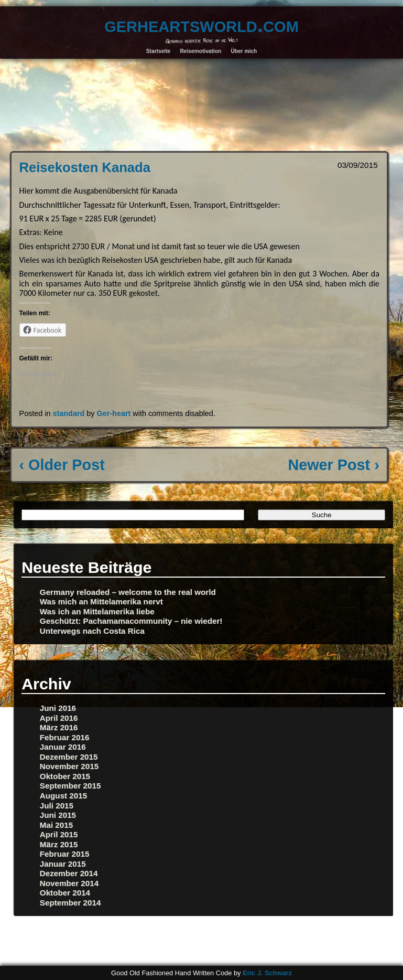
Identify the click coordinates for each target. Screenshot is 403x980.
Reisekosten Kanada (85, 167)
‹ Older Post (62, 465)
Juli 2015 (57, 806)
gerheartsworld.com (201, 25)
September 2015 (70, 786)
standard (69, 413)
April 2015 (59, 834)
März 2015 (59, 844)
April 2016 (59, 718)
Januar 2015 (63, 864)
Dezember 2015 (69, 757)
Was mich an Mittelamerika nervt (101, 601)
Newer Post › (333, 465)
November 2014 (69, 883)
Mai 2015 (56, 825)
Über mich (244, 51)
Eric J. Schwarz (267, 973)
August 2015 (63, 796)
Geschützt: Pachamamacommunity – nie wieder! (131, 621)
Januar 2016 (63, 747)
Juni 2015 (58, 815)
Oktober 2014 (65, 893)
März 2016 (59, 727)
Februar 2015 (65, 854)
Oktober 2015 (65, 776)
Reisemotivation (200, 51)
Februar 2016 (65, 737)
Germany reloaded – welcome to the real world (128, 592)
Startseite (158, 51)
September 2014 (70, 903)
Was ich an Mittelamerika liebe (97, 611)
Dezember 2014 (69, 873)
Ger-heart (114, 413)
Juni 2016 (58, 708)
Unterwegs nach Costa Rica (92, 631)
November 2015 (69, 766)
